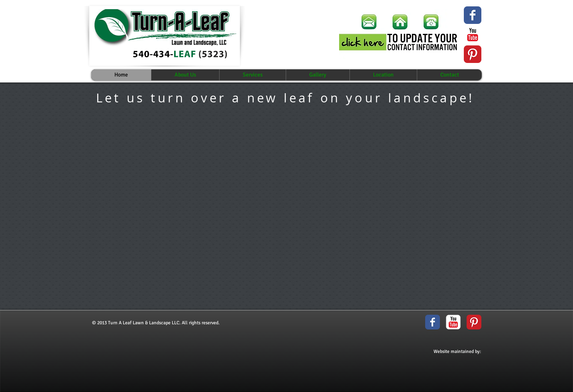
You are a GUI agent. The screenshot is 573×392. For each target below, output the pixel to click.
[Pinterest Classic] (473, 54)
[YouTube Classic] (473, 35)
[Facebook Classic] (433, 322)
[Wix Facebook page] (473, 15)
